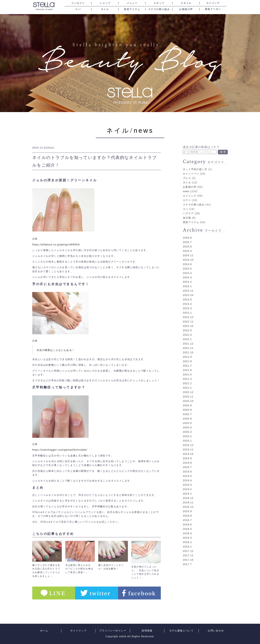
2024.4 (187, 270)
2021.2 (187, 381)
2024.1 (187, 283)
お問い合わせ (216, 631)
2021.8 (187, 358)
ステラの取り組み (159, 9)
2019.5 (187, 473)
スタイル (186, 3)
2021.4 (187, 372)
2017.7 (187, 561)
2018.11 (188, 500)
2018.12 (188, 495)
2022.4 (187, 332)
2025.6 (187, 244)
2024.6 (187, 261)
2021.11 (188, 345)
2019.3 (187, 482)
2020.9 (187, 403)
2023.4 (187, 301)
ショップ (105, 3)
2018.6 (187, 522)
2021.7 (187, 363)
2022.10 (188, 323)
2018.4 (187, 531)
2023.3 (187, 305)
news (144, 131)
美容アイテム (132, 9)
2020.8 (187, 407)
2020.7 (187, 411)
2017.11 (188, 553)
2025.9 (187, 235)
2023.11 (188, 288)
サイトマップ (78, 631)
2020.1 (187, 438)
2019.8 (187, 460)
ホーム (44, 631)
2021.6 (187, 367)
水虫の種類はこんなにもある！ (56, 349)
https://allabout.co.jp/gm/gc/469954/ (56, 243)
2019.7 (187, 464)
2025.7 (187, 239)
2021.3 (187, 376)
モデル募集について (182, 631)
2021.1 (187, 385)
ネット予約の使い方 (195, 166)
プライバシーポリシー (113, 631)
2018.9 (187, 508)
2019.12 (188, 442)
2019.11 (188, 447)
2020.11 (188, 394)
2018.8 (187, 513)
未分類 (187, 215)
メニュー (132, 3)
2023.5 (187, 297)
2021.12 (188, 341)
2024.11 (188, 253)
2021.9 (187, 354)
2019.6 (187, 469)
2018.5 (187, 526)
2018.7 (187, 517)
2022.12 (188, 314)
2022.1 (187, 336)
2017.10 (188, 557)
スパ (78, 9)
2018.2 (187, 539)
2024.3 (187, 275)
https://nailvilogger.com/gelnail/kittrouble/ (60, 448)
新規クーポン (213, 9)
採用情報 (147, 631)
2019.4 (187, 478)
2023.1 (187, 310)
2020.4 (187, 425)
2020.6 (187, 416)
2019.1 (187, 491)
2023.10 (188, 292)
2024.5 (187, 266)
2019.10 (188, 451)
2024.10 (188, 257)
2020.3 (187, 429)
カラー (187, 197)
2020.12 (188, 389)
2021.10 (188, 350)
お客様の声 (186, 9)
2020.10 (188, 398)
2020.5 (187, 420)
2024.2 (187, 279)
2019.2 (187, 486)
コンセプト (78, 3)
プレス (187, 175)
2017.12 (188, 548)
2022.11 (188, 319)
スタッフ (159, 3)
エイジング (213, 3)
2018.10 (188, 504)
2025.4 (187, 248)
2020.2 (187, 433)
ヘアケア (188, 211)
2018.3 (187, 535)
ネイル (105, 9)
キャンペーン (191, 171)
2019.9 (187, 456)
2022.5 (187, 328)
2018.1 (187, 544)
